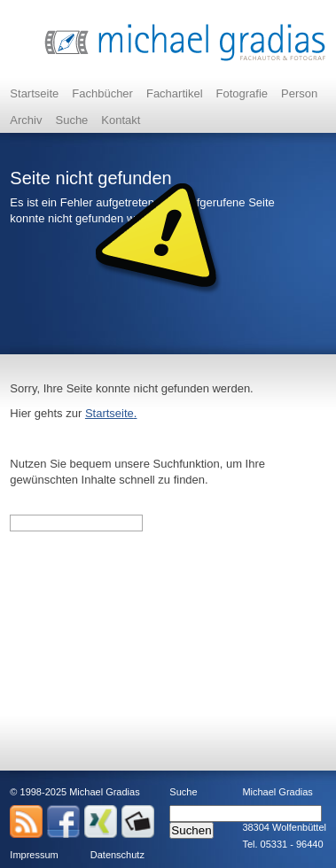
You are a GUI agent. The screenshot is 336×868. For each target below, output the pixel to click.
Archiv (26, 120)
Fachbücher (102, 93)
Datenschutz (117, 855)
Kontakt (121, 120)
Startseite (34, 93)
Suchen (191, 830)
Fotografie (242, 93)
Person (299, 93)
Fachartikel (175, 93)
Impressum (34, 855)
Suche (71, 120)
